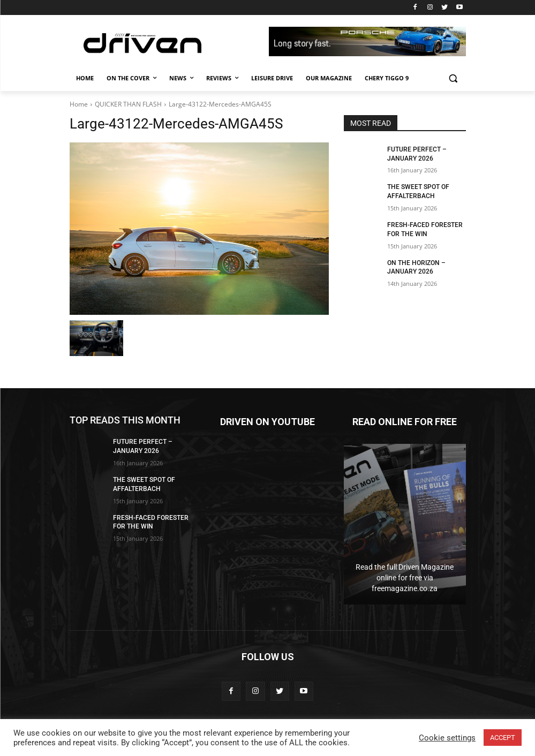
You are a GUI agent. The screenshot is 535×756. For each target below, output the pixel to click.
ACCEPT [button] (503, 738)
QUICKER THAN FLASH (128, 104)
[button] (453, 78)
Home (79, 104)
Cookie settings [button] (447, 738)
